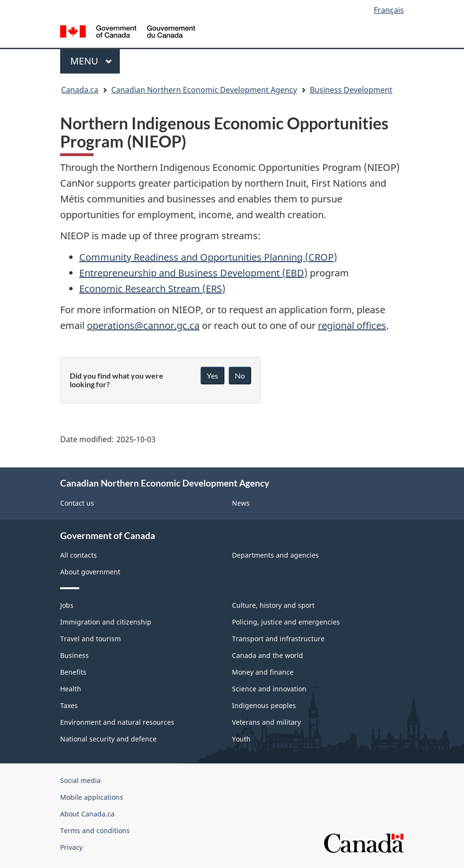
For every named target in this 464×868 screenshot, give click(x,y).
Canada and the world (268, 655)
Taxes (69, 705)
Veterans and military (266, 722)
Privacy (71, 847)
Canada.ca (80, 90)
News (241, 503)
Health (71, 689)
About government (90, 572)
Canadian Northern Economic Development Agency (204, 90)
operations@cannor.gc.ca (143, 325)
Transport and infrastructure (278, 639)
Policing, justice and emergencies (286, 622)
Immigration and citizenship (106, 622)
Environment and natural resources (117, 722)
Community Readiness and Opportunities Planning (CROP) (208, 257)
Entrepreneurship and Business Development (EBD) (193, 273)
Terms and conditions (95, 831)
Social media (80, 780)
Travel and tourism (90, 639)
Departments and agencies (275, 555)
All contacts (79, 555)
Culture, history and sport (273, 605)
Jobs (67, 605)
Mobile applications (92, 797)
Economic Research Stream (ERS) (152, 289)
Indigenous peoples (264, 705)
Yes (212, 376)
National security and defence (108, 739)
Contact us (77, 503)
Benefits (73, 672)
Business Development (351, 90)
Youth (241, 739)
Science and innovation (269, 689)
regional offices (352, 325)
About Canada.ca (87, 814)
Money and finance (263, 672)
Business (74, 655)
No (240, 376)
